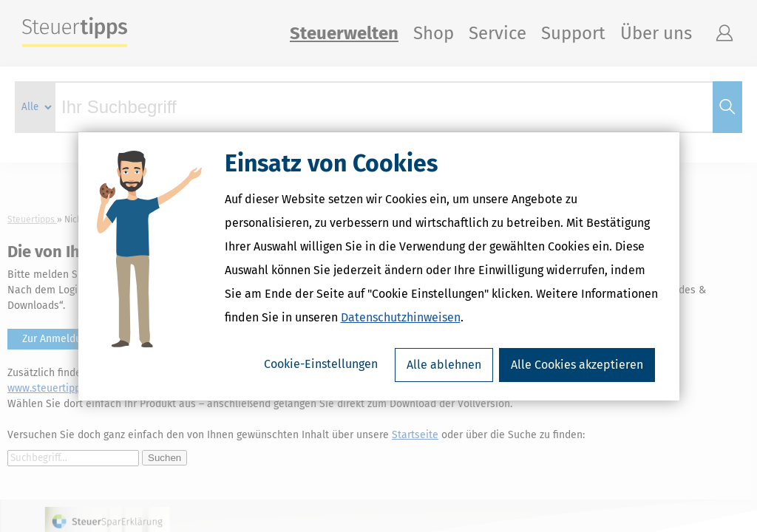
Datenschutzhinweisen (401, 317)
